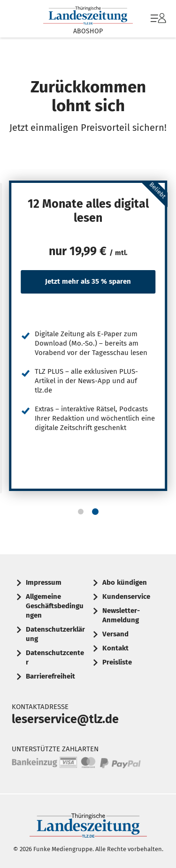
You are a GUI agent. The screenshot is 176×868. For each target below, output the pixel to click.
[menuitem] (157, 19)
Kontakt (115, 648)
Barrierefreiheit (50, 676)
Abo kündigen (125, 582)
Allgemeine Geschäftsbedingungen (55, 606)
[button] (81, 512)
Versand (115, 634)
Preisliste (117, 662)
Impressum (44, 582)
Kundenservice (126, 596)
